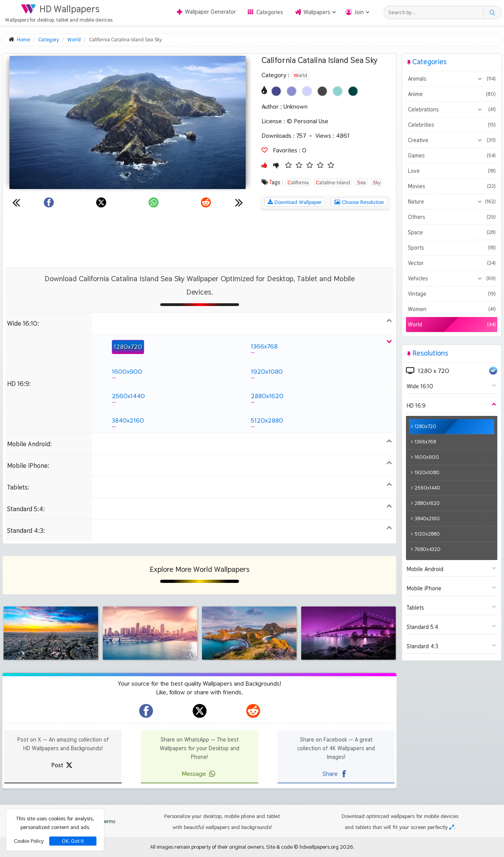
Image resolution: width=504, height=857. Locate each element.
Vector (451, 263)
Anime (451, 94)
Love (451, 171)
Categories (270, 12)
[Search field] (436, 12)
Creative (451, 140)
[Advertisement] (200, 238)
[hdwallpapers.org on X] (200, 711)
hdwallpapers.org (319, 847)
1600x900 (127, 372)
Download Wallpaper (295, 202)
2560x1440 (128, 396)
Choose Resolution (359, 202)
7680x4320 (428, 549)
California (298, 182)
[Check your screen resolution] (452, 827)
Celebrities (451, 125)
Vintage (451, 294)
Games (451, 156)
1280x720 (128, 347)
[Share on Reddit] (206, 202)
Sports (451, 248)
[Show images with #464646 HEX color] (322, 91)
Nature (451, 202)
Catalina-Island (333, 182)
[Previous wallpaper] (16, 202)
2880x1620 (267, 396)
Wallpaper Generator (206, 12)
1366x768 (264, 346)
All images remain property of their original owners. (208, 847)
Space (451, 232)
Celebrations (451, 109)
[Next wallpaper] (239, 202)
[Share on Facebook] (49, 202)
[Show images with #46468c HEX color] (276, 91)
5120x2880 (267, 420)
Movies (451, 186)
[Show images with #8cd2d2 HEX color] (338, 91)
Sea (361, 182)
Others (451, 217)
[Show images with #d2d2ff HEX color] (307, 91)
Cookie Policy (29, 841)
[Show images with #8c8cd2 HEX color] (292, 91)
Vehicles (451, 278)
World (300, 75)
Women (451, 309)
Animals (451, 79)
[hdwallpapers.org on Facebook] (146, 711)
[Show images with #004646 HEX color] (353, 91)
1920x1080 (267, 372)
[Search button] (492, 12)
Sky (377, 182)
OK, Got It (73, 841)
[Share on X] (101, 202)
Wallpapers (317, 12)
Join (359, 12)
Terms (104, 821)
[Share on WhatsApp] (154, 202)
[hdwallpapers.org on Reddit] (253, 711)
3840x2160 (128, 420)
